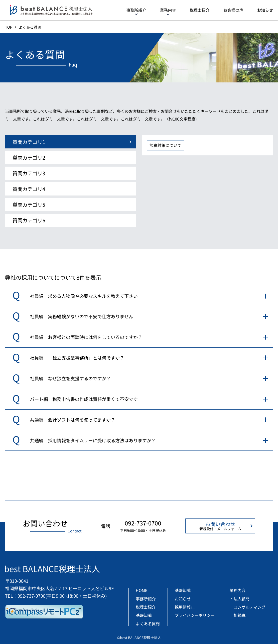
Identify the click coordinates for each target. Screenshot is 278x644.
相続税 (240, 615)
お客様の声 (233, 10)
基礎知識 (144, 615)
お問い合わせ (220, 526)
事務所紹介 (136, 10)
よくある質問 (148, 624)
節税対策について (165, 145)
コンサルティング (250, 607)
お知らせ (265, 10)
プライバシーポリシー (195, 615)
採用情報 (183, 607)
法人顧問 (242, 599)
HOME (141, 590)
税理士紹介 (200, 10)
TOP (9, 27)
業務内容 (168, 10)
